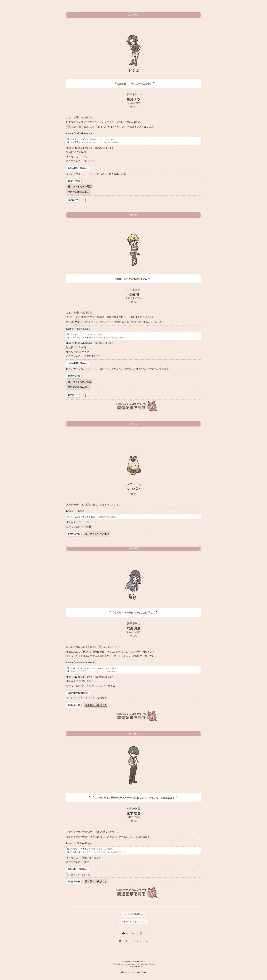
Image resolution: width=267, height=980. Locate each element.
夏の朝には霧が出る (78, 192)
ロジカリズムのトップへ (135, 941)
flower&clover (140, 972)
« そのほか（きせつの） (134, 921)
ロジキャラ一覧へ (135, 933)
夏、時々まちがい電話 (80, 186)
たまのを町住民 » (133, 914)
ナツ (77, 322)
